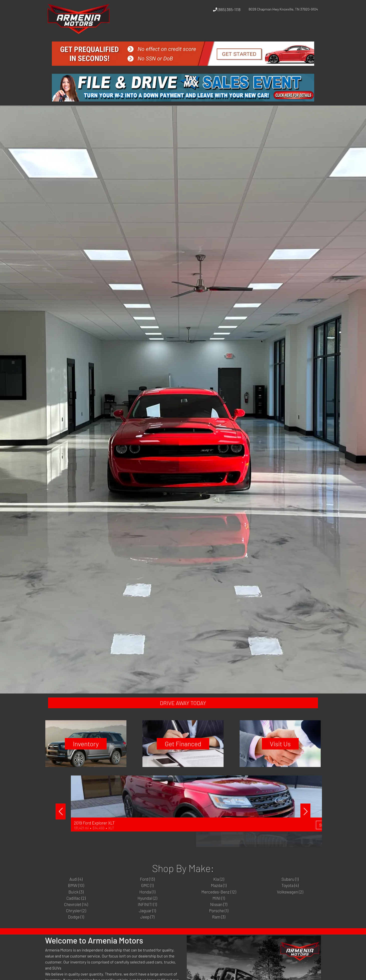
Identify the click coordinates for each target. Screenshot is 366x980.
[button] (247, 28)
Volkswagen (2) (290, 902)
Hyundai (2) (147, 909)
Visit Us (287, 749)
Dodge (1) (76, 932)
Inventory (79, 749)
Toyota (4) (290, 894)
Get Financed (183, 749)
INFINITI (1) (147, 917)
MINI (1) (219, 909)
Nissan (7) (219, 917)
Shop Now (181, 850)
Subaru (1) (290, 887)
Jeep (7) (147, 932)
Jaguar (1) (147, 924)
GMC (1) (147, 894)
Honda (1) (147, 902)
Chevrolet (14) (76, 917)
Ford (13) (147, 887)
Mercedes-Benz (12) (219, 902)
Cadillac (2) (76, 909)
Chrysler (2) (76, 924)
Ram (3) (219, 932)
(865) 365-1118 (227, 9)
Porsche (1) (219, 924)
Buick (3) (76, 902)
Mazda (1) (219, 894)
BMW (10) (76, 894)
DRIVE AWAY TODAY (183, 705)
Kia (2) (219, 887)
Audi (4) (76, 887)
